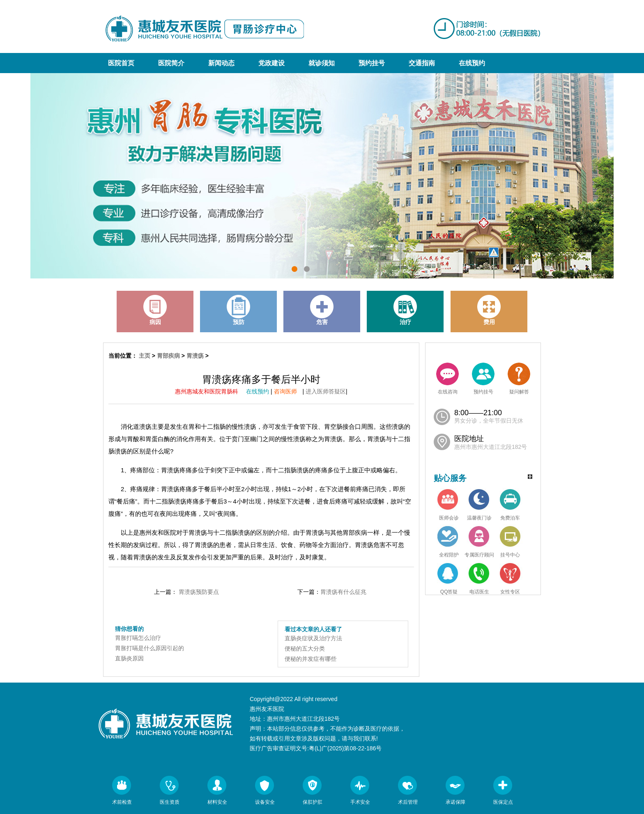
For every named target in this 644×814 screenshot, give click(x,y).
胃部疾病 (168, 356)
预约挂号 (372, 63)
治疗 (405, 310)
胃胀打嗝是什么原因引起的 (149, 648)
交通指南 (422, 63)
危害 (322, 310)
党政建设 (271, 63)
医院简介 (171, 63)
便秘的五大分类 (305, 648)
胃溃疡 (195, 356)
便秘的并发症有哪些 (310, 659)
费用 (489, 310)
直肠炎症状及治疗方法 (313, 638)
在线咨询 (447, 379)
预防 (239, 310)
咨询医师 (288, 391)
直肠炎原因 (129, 658)
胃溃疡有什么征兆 (343, 592)
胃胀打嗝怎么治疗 (138, 638)
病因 (155, 310)
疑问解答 (519, 379)
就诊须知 (322, 63)
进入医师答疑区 (326, 391)
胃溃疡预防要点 (199, 592)
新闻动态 (221, 63)
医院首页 (121, 63)
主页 (145, 356)
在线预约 (472, 63)
